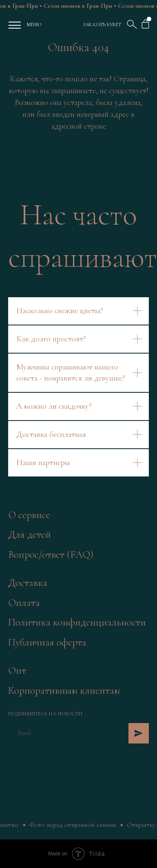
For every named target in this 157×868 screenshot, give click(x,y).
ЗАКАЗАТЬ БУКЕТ (102, 24)
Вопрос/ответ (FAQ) (51, 554)
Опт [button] (17, 670)
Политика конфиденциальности (77, 622)
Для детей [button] (30, 534)
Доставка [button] (28, 583)
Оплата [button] (24, 603)
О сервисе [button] (29, 515)
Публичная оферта (47, 642)
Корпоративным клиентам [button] (64, 690)
